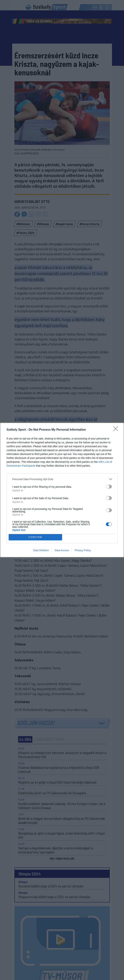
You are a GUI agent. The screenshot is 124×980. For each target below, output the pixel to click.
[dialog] (62, 490)
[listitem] (62, 479)
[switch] (109, 487)
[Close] (117, 430)
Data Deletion (41, 550)
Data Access (62, 550)
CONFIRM (35, 537)
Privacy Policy (83, 550)
